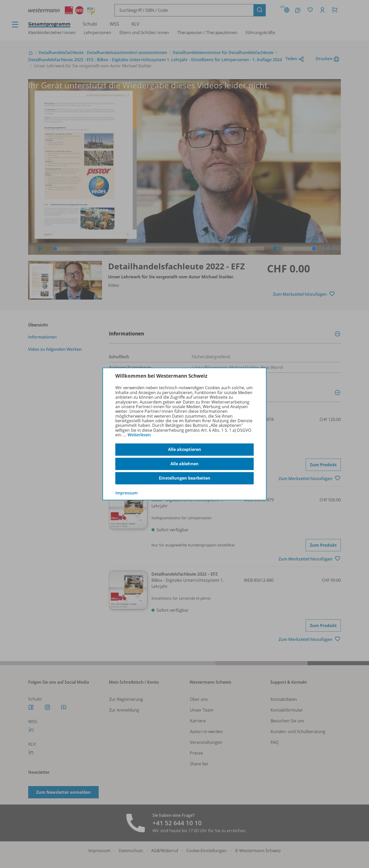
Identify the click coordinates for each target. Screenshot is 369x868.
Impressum (126, 493)
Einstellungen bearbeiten (185, 478)
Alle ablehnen (184, 464)
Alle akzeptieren (185, 449)
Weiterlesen (139, 435)
